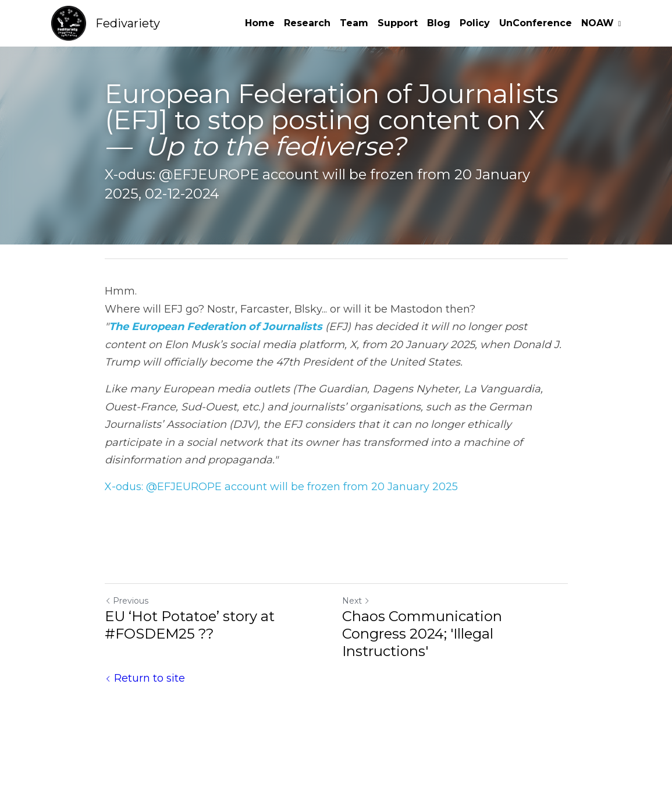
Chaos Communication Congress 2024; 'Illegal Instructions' (422, 634)
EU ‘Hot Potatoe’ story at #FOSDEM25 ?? (190, 625)
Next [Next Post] (356, 601)
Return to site (145, 678)
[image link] (69, 22)
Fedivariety (128, 23)
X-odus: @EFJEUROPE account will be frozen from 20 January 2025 (281, 487)
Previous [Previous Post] (127, 601)
